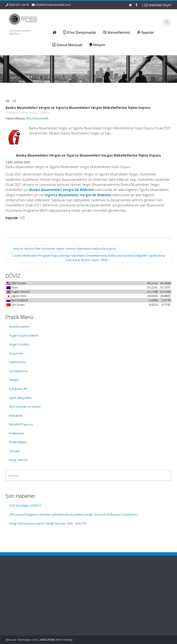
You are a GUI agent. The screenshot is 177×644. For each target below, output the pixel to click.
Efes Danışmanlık (37, 118)
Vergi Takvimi (18, 460)
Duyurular (16, 353)
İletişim (14, 380)
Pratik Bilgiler (18, 442)
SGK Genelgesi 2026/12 (25, 505)
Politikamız (16, 433)
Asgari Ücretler (19, 344)
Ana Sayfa (105, 581)
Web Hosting (64, 640)
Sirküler (14, 451)
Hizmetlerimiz (18, 371)
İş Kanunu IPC (19, 389)
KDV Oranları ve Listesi (25, 407)
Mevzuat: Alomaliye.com (21, 640)
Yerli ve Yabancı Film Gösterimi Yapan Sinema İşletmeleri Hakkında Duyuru (63, 249)
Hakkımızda (17, 362)
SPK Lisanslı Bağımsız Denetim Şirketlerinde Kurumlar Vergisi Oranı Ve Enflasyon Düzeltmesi (73, 514)
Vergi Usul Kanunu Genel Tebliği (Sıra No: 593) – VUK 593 (48, 523)
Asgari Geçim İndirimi (24, 335)
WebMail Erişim (158, 5)
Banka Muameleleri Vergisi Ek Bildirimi (62, 190)
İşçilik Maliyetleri (20, 398)
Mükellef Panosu (21, 424)
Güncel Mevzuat (109, 594)
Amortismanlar (19, 326)
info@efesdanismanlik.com (53, 5)
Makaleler (16, 415)
